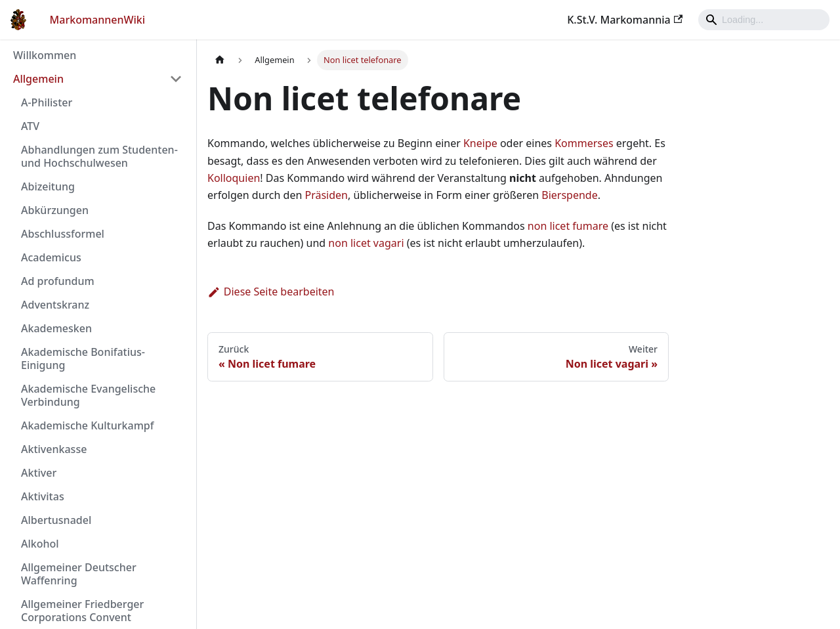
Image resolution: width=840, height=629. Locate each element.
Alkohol (40, 544)
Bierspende (569, 195)
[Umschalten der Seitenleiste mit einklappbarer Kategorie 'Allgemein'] (176, 79)
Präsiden (327, 195)
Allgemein (38, 79)
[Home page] (220, 60)
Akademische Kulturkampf (87, 425)
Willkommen (45, 55)
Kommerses (584, 143)
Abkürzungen (55, 210)
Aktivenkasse (54, 449)
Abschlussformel (63, 234)
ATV (30, 126)
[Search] (764, 20)
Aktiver (39, 473)
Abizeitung (48, 186)
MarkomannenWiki (98, 20)
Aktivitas (43, 496)
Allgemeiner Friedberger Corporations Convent (82, 611)
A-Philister (47, 102)
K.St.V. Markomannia (625, 20)
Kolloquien (234, 178)
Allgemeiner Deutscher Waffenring (79, 574)
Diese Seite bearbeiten (271, 292)
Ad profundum (58, 281)
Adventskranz (55, 305)
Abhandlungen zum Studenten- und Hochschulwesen (99, 156)
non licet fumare (568, 226)
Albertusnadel (56, 520)
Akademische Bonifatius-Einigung (83, 358)
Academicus (51, 257)
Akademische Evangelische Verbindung (88, 395)
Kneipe (480, 143)
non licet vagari (366, 243)
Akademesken (56, 328)
